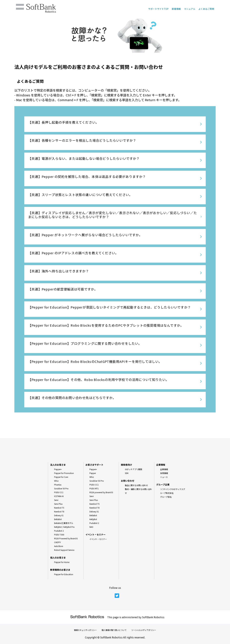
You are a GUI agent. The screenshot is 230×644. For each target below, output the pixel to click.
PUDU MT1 (94, 488)
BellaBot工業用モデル (64, 523)
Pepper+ (58, 469)
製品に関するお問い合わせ (136, 485)
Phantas (58, 485)
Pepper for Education (64, 574)
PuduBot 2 (59, 531)
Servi (56, 500)
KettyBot (93, 519)
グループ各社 (166, 497)
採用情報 (164, 473)
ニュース (164, 477)
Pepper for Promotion (64, 473)
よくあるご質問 (206, 9)
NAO (91, 527)
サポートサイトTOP (158, 9)
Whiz (56, 481)
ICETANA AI (59, 496)
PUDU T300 (59, 535)
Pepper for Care (61, 477)
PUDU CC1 (59, 492)
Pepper (93, 473)
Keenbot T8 (59, 512)
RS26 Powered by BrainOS (66, 538)
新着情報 (176, 9)
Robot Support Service (64, 550)
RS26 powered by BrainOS (101, 492)
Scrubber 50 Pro (61, 488)
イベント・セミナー (98, 539)
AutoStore (59, 546)
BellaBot (58, 519)
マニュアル (190, 9)
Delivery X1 (59, 515)
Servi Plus (58, 504)
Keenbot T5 (59, 508)
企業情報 (164, 469)
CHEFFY (57, 542)
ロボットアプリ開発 (134, 469)
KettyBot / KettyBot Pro (64, 527)
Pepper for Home (62, 562)
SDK (127, 473)
